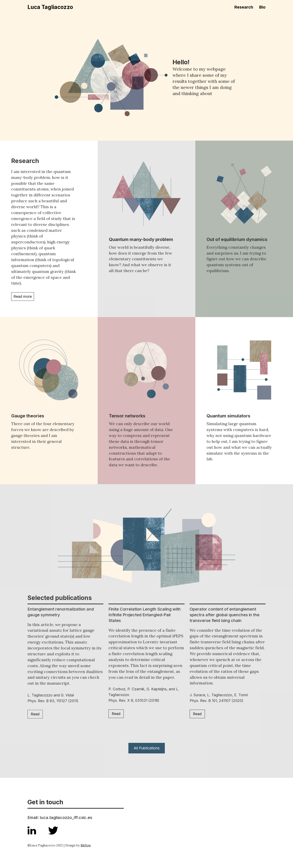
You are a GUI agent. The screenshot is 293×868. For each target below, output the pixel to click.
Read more (23, 296)
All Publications (147, 748)
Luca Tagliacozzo (50, 7)
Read (35, 714)
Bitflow (86, 845)
